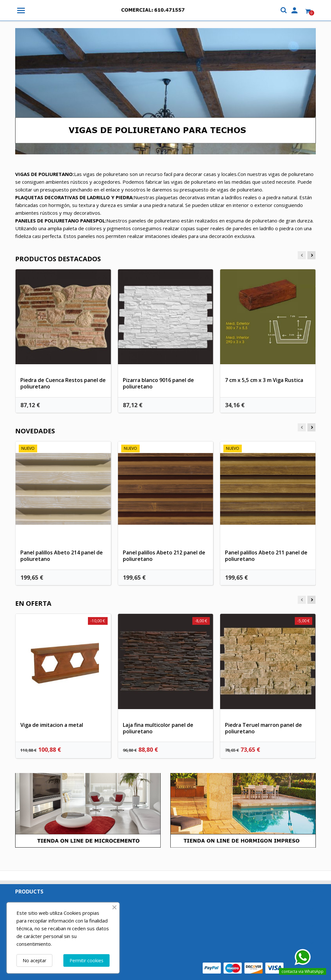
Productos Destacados (58, 259)
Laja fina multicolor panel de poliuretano (158, 728)
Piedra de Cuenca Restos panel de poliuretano (63, 383)
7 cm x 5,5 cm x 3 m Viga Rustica (264, 380)
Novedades (35, 431)
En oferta (33, 603)
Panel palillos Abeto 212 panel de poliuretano (164, 556)
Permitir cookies (86, 960)
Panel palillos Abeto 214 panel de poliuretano (62, 556)
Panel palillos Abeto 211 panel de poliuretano (266, 556)
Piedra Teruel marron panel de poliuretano (263, 728)
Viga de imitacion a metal (52, 725)
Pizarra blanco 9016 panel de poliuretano (158, 383)
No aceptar (34, 960)
